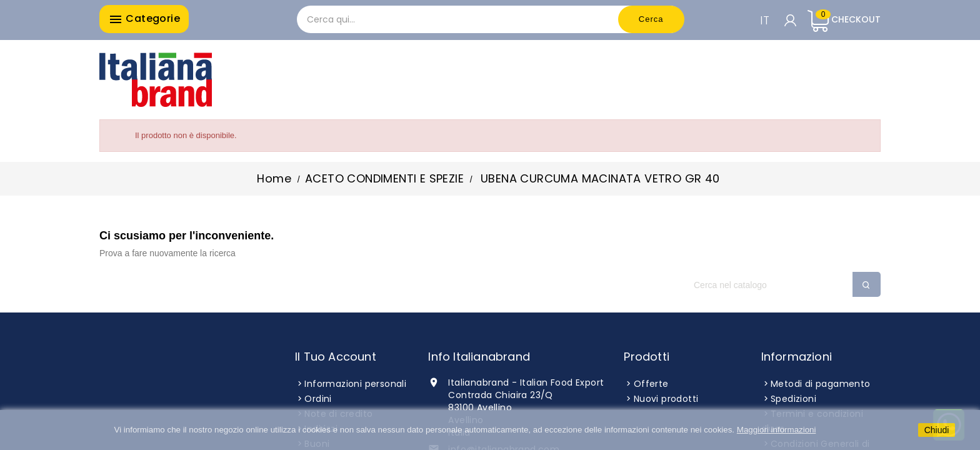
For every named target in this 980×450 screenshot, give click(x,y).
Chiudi (937, 430)
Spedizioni (793, 399)
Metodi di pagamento (821, 384)
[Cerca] (781, 285)
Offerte (651, 384)
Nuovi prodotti (666, 399)
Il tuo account (336, 357)
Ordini (318, 399)
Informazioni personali (355, 384)
